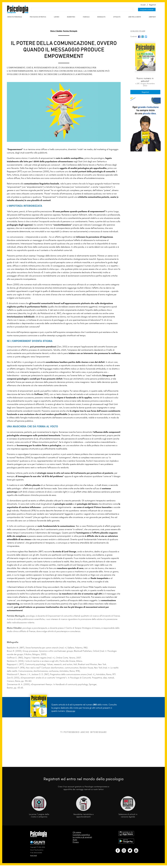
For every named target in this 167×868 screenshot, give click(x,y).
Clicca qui (70, 711)
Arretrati (152, 17)
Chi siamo (77, 832)
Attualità (117, 17)
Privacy (76, 842)
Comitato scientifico (81, 835)
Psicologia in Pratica (38, 17)
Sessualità (101, 17)
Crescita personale (15, 17)
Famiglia (86, 17)
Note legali (34, 855)
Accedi (143, 5)
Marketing (71, 17)
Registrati (152, 5)
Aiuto (75, 840)
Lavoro (57, 17)
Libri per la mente (135, 17)
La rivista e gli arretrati (82, 837)
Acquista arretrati (147, 10)
